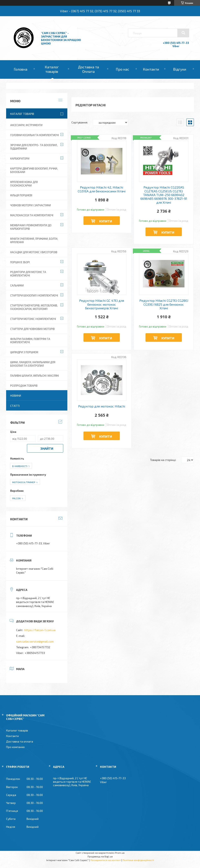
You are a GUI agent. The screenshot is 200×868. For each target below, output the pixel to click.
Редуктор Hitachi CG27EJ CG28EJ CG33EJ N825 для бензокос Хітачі (164, 304)
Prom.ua (120, 853)
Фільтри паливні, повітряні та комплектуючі (30, 341)
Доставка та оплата (20, 741)
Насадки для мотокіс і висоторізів (34, 252)
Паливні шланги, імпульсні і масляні (34, 376)
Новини (16, 396)
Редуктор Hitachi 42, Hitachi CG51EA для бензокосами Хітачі (102, 189)
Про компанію (15, 747)
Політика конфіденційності (138, 860)
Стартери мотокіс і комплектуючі (33, 319)
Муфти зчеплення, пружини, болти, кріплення (34, 240)
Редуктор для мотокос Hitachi (102, 406)
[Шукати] (183, 33)
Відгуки (180, 69)
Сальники (17, 285)
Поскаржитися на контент (106, 860)
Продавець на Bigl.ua (100, 856)
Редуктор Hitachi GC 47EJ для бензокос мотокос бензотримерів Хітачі (102, 304)
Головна (21, 69)
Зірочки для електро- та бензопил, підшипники (34, 147)
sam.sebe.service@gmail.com (35, 641)
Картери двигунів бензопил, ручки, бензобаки (34, 170)
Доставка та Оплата (88, 69)
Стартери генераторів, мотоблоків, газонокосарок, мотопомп (34, 307)
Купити (106, 221)
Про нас (122, 69)
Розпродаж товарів (24, 386)
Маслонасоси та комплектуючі (32, 215)
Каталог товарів (52, 69)
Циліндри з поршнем (24, 352)
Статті (15, 406)
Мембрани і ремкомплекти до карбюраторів (31, 227)
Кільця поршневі (21, 195)
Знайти (47, 448)
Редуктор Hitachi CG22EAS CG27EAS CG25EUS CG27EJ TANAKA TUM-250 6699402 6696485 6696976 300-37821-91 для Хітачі (164, 195)
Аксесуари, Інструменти (26, 125)
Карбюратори (20, 159)
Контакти (151, 69)
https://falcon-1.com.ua (40, 630)
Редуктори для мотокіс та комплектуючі (28, 274)
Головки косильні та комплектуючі (34, 135)
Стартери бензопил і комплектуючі (34, 295)
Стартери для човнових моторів (32, 329)
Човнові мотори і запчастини (31, 205)
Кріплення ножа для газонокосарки (24, 184)
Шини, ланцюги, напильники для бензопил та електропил (33, 364)
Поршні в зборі (20, 262)
